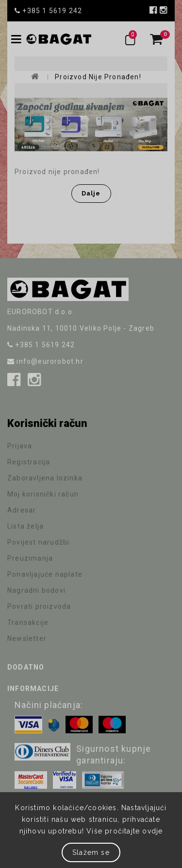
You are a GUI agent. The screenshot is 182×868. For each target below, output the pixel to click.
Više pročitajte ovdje (124, 831)
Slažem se (91, 852)
